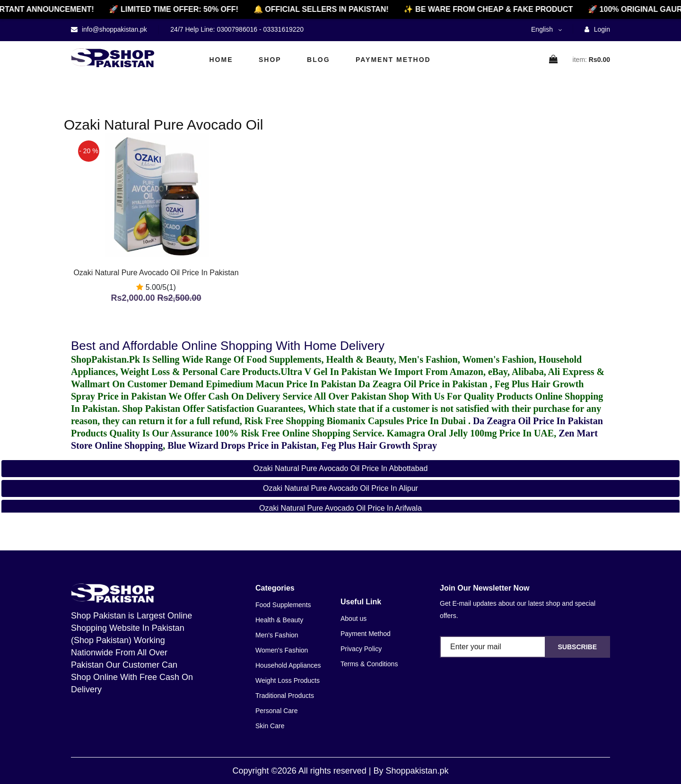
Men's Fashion (277, 635)
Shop (270, 60)
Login (597, 29)
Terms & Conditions (369, 664)
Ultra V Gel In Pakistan (328, 372)
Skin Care (270, 726)
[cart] (554, 60)
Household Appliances (288, 665)
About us (354, 618)
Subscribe (577, 647)
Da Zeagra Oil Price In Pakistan (538, 421)
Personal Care (277, 711)
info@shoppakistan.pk (113, 29)
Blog (318, 60)
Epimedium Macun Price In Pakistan (281, 384)
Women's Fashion (282, 650)
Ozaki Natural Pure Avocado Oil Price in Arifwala (340, 508)
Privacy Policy (361, 649)
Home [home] (221, 60)
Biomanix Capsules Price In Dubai (397, 421)
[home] (113, 58)
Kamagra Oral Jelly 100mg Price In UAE (470, 433)
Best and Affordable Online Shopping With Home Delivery (228, 346)
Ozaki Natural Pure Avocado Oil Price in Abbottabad (341, 468)
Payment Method (393, 60)
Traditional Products (285, 696)
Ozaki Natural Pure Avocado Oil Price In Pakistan (156, 273)
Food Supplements (283, 605)
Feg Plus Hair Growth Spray (379, 445)
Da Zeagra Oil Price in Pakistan (424, 384)
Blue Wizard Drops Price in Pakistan (242, 445)
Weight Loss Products (288, 680)
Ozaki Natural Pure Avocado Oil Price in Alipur (340, 488)
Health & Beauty (279, 620)
